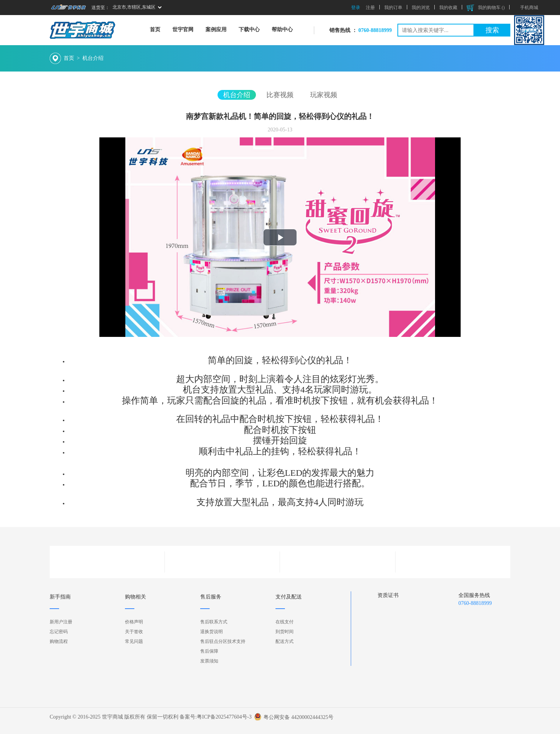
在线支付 (285, 622)
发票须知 (209, 661)
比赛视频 (280, 95)
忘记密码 (59, 632)
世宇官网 (183, 30)
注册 (370, 8)
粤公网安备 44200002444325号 (298, 715)
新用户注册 (61, 622)
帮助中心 (282, 30)
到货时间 (285, 632)
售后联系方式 (214, 622)
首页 (155, 30)
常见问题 (134, 641)
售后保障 (209, 651)
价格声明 (134, 622)
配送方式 (285, 641)
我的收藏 (448, 8)
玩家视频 (324, 95)
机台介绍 (93, 58)
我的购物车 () (486, 8)
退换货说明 (212, 632)
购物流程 (59, 641)
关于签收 (134, 632)
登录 (356, 8)
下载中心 (249, 30)
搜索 (492, 30)
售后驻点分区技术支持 (223, 641)
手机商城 (529, 8)
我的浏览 (421, 8)
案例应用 (216, 30)
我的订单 (393, 8)
